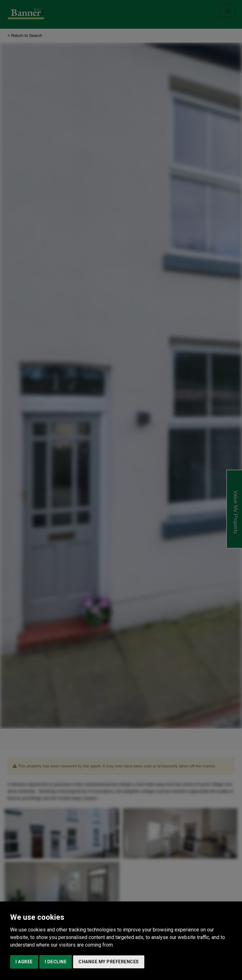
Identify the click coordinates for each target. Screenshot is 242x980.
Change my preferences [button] (109, 962)
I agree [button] (24, 962)
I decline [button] (56, 962)
